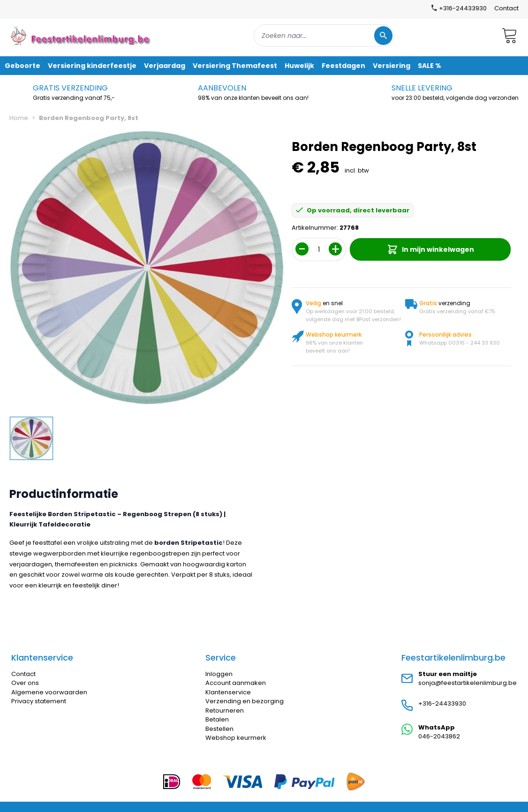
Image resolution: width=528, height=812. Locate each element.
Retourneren (225, 710)
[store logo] (82, 35)
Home (19, 118)
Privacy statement (39, 701)
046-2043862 (439, 736)
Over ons (25, 683)
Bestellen (219, 729)
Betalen (217, 719)
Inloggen (219, 674)
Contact (506, 8)
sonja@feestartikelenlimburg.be (468, 683)
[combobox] (324, 36)
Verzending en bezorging (245, 701)
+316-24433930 (442, 703)
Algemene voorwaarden (49, 692)
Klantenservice (228, 692)
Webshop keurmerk (236, 738)
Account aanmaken (236, 683)
